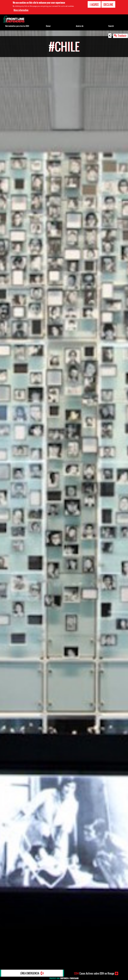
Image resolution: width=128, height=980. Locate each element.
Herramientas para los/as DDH (17, 26)
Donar (48, 26)
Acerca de (80, 26)
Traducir (122, 35)
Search (111, 26)
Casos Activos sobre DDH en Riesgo (94, 973)
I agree (94, 4)
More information (21, 10)
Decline (108, 4)
